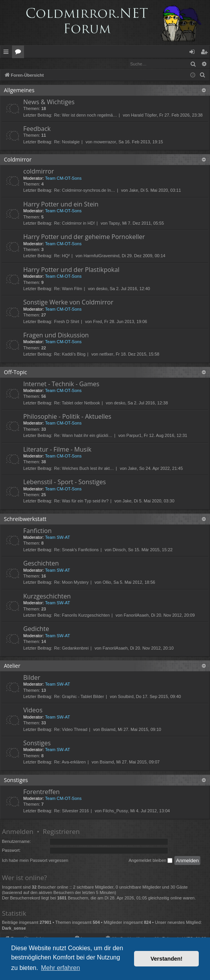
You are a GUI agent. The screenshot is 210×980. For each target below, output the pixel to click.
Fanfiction (37, 531)
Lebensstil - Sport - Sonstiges (65, 482)
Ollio (107, 583)
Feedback (37, 129)
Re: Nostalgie (67, 142)
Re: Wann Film (68, 289)
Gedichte (36, 629)
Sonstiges (37, 743)
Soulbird (126, 697)
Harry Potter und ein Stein (61, 205)
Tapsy (114, 224)
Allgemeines (19, 90)
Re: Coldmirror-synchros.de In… (85, 191)
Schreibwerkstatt (25, 519)
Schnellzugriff (8, 53)
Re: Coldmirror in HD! (75, 224)
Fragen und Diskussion (56, 335)
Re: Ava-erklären (70, 762)
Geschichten (41, 564)
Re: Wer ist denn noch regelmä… (86, 115)
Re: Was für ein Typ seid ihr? (82, 501)
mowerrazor (105, 142)
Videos (33, 710)
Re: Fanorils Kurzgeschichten (82, 616)
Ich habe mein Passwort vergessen (35, 861)
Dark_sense (14, 928)
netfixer (106, 354)
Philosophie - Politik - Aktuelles (67, 417)
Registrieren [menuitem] (206, 53)
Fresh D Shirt (67, 322)
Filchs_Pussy (115, 811)
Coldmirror (18, 160)
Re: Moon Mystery (71, 583)
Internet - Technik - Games (61, 384)
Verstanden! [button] (167, 959)
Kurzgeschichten (47, 597)
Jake (133, 191)
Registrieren (53, 64)
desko (102, 289)
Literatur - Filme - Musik (57, 450)
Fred (97, 322)
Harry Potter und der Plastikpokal (71, 270)
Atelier (12, 666)
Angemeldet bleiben (151, 861)
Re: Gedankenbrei (71, 648)
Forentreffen (41, 792)
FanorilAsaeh (136, 616)
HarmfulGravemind (102, 256)
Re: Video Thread (71, 730)
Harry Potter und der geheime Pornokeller (84, 237)
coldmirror (39, 172)
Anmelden (18, 64)
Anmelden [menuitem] (194, 53)
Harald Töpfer (144, 115)
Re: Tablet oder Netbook (77, 403)
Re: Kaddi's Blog (70, 354)
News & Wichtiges (49, 102)
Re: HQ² (62, 256)
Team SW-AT (57, 538)
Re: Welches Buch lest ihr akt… (84, 469)
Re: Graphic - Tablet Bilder (79, 697)
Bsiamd (108, 730)
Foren (20, 53)
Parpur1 (134, 436)
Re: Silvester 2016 (72, 811)
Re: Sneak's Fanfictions (77, 550)
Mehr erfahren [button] (61, 968)
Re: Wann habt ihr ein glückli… (83, 436)
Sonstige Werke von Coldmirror (68, 303)
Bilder (32, 678)
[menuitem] (203, 76)
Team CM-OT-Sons (63, 179)
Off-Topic (15, 372)
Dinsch (119, 550)
